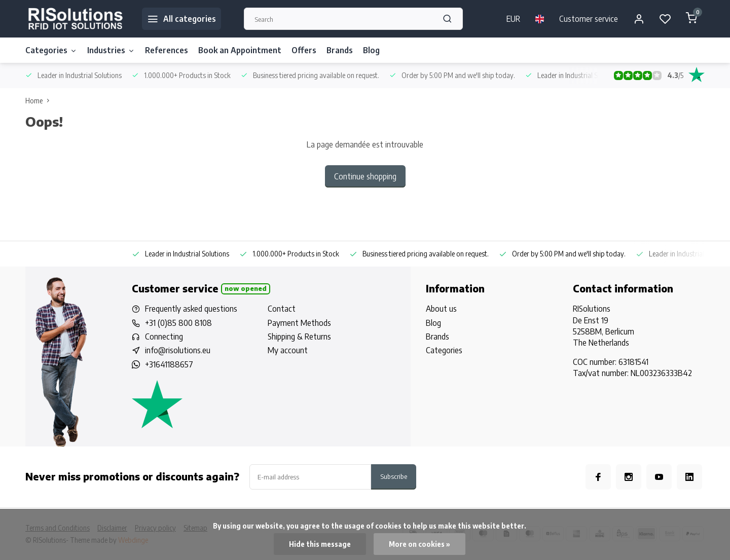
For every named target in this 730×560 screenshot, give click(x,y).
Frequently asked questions (191, 309)
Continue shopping (365, 176)
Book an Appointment (240, 50)
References (167, 50)
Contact (282, 309)
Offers (304, 50)
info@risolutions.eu (178, 350)
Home (40, 101)
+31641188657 (169, 364)
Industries (111, 50)
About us (441, 309)
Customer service (589, 19)
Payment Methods (299, 323)
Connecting (164, 337)
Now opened (246, 288)
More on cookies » (419, 544)
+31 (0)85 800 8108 (178, 323)
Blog (371, 50)
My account (288, 350)
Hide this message (320, 544)
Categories (51, 50)
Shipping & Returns (299, 337)
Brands (340, 50)
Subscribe (394, 476)
